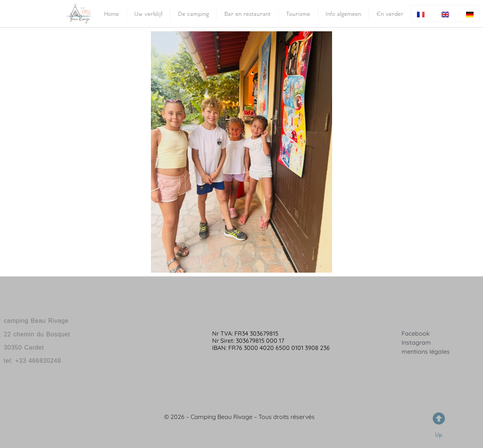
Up (439, 435)
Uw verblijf (148, 14)
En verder (390, 14)
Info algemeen (343, 14)
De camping (194, 14)
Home (112, 14)
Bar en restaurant (248, 14)
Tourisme (298, 14)
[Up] (439, 418)
